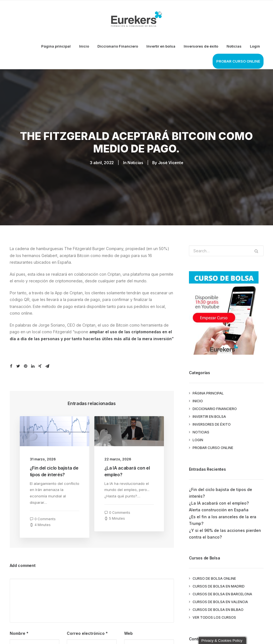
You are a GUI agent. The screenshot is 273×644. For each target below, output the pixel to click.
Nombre (19, 633)
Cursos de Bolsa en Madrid (219, 586)
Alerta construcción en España (219, 510)
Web (128, 633)
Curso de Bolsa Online (214, 578)
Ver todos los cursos (214, 617)
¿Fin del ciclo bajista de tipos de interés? (221, 493)
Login (255, 46)
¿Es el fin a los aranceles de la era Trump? (223, 520)
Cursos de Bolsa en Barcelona (222, 594)
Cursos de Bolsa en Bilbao (218, 610)
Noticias (234, 46)
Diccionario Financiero (118, 46)
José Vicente (171, 163)
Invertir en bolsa (161, 46)
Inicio (84, 46)
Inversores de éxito (201, 46)
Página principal (56, 46)
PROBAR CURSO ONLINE (238, 61)
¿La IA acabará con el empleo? (219, 503)
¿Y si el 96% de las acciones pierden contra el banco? (225, 534)
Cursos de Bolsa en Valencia (220, 602)
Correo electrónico (87, 633)
